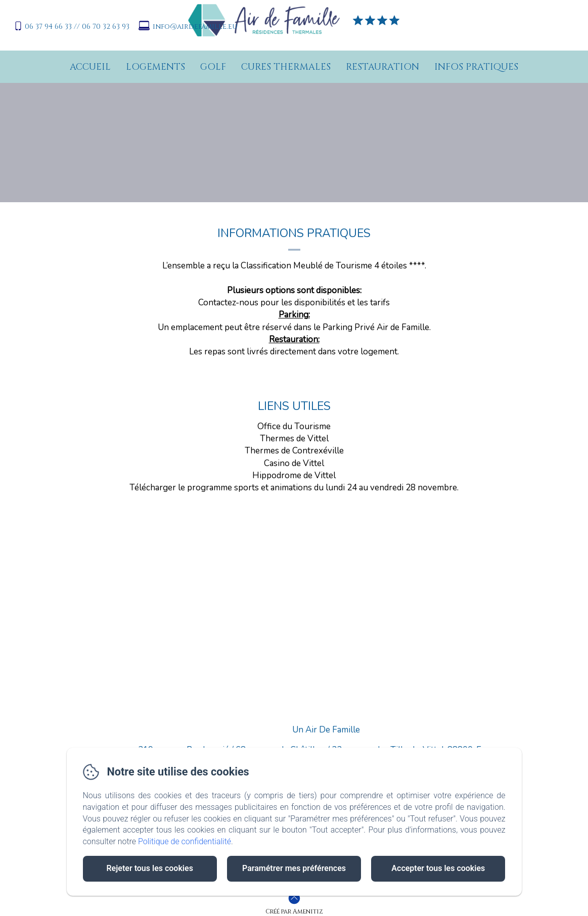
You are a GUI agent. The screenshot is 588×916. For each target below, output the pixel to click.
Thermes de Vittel (294, 439)
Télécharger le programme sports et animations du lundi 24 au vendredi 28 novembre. (294, 488)
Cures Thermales (286, 67)
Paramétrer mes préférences (294, 868)
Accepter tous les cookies (438, 868)
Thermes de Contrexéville (294, 451)
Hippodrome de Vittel (294, 475)
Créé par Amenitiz (294, 911)
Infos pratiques (476, 67)
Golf (213, 67)
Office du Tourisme (294, 426)
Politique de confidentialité (185, 841)
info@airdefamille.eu (195, 27)
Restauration (382, 67)
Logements (155, 67)
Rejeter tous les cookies (149, 868)
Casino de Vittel (294, 463)
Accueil (90, 67)
